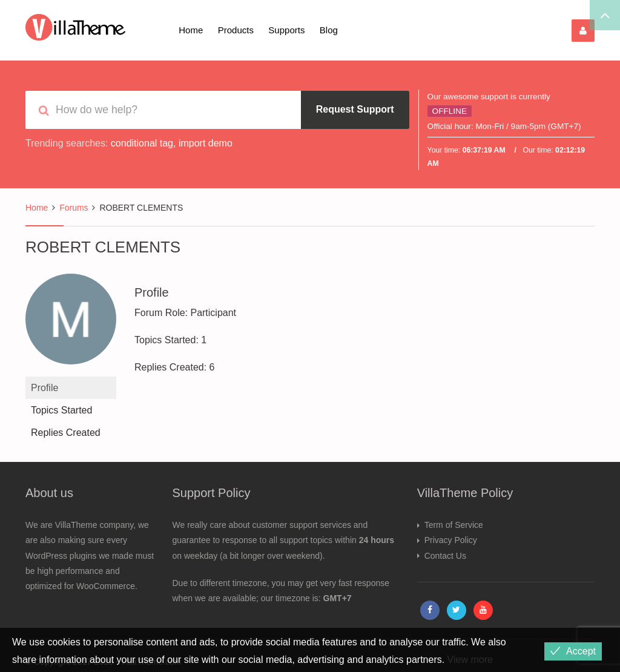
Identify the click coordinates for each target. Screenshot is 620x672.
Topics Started (61, 410)
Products (236, 30)
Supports (286, 30)
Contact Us (445, 556)
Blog (329, 30)
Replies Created (66, 433)
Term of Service (454, 525)
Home (191, 30)
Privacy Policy (451, 540)
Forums (74, 208)
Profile (45, 388)
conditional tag (142, 143)
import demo (206, 143)
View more (470, 660)
